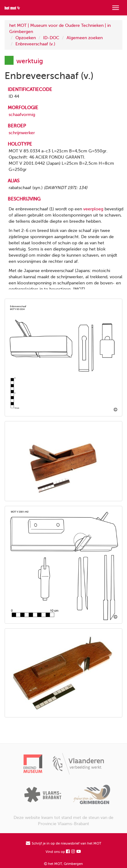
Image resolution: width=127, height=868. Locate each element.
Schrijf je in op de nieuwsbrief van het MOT (64, 843)
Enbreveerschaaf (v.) (35, 44)
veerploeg (93, 209)
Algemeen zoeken (85, 38)
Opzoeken (26, 38)
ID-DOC (51, 38)
